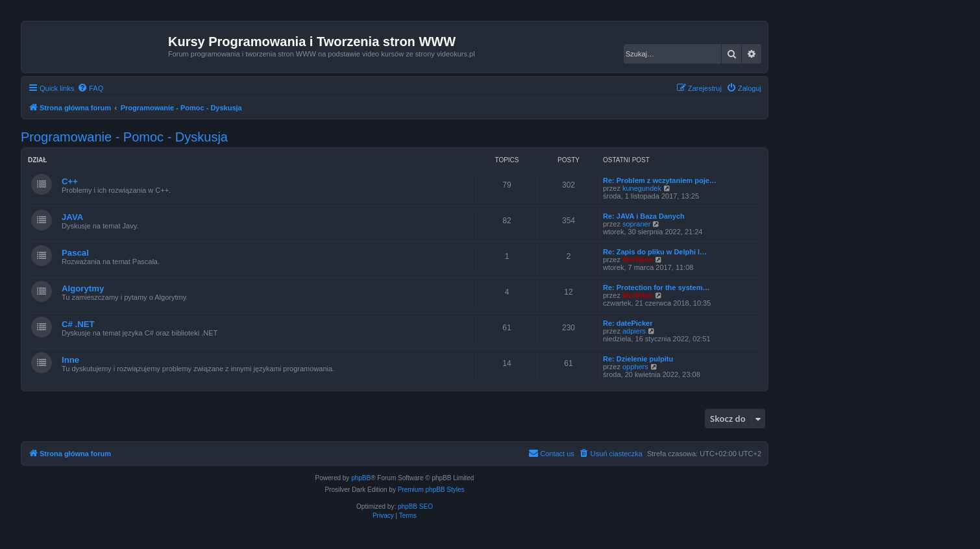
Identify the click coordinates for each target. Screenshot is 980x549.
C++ (70, 181)
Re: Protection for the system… (656, 287)
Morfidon (638, 260)
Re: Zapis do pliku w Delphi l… (655, 252)
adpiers (634, 331)
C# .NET (78, 324)
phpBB (361, 478)
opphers (635, 367)
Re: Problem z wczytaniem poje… (660, 180)
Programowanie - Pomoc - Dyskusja (124, 137)
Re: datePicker (628, 323)
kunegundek (642, 188)
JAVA (72, 217)
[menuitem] (90, 88)
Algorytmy (83, 288)
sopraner (636, 224)
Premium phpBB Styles (431, 490)
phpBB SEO (415, 506)
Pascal (75, 253)
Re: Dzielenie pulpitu (638, 359)
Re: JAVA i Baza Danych (644, 216)
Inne (70, 360)
